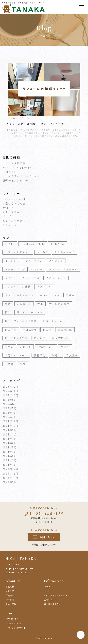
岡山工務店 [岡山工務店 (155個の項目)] (30, 330)
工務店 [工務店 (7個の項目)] (9, 347)
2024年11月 (10, 421)
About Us (13, 581)
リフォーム (10, 225)
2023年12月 (10, 469)
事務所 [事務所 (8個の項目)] (70, 295)
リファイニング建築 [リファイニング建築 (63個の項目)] (18, 287)
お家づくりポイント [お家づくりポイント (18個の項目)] (18, 252)
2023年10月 (10, 478)
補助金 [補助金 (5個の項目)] (9, 364)
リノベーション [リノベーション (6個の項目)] (56, 278)
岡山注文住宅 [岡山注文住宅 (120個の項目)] (60, 338)
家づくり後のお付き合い (56, 595)
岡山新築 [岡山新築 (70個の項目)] (40, 338)
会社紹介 (10, 595)
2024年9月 (10, 430)
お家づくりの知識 (14, 203)
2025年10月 (10, 395)
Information (54, 581)
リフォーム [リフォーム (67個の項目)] (44, 287)
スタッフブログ (12, 212)
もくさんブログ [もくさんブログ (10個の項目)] (64, 252)
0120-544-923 (47, 513)
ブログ (7, 216)
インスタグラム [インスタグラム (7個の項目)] (33, 261)
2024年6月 (10, 443)
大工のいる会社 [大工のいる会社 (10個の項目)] (59, 304)
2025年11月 (10, 391)
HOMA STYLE (14, 624)
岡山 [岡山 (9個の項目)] (8, 312)
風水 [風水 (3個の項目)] (23, 364)
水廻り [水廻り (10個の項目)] (65, 347)
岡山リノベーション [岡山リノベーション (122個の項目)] (30, 312)
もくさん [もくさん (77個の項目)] (43, 252)
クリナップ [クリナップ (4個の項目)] (56, 261)
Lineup (11, 613)
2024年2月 (10, 460)
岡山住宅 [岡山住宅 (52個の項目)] (11, 330)
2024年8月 (10, 434)
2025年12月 (10, 386)
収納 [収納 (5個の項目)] (8, 304)
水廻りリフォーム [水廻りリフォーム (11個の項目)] (17, 355)
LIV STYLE (12, 619)
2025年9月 (10, 400)
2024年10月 (10, 426)
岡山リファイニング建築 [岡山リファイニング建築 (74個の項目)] (21, 321)
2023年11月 (10, 473)
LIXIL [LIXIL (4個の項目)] (10, 244)
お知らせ (8, 208)
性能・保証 (11, 604)
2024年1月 (10, 465)
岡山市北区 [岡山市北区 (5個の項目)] (65, 330)
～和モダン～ (11, 172)
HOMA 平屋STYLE (16, 628)
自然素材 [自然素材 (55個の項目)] (72, 355)
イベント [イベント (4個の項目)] (11, 261)
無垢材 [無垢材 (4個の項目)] (56, 355)
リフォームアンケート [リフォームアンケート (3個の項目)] (19, 295)
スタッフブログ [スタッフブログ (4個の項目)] (15, 269)
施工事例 (10, 600)
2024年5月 (10, 447)
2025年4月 (10, 413)
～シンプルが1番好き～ (18, 167)
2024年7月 (10, 439)
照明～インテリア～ (15, 180)
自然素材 (10, 587)
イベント (48, 591)
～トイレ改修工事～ (15, 163)
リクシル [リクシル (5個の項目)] (11, 278)
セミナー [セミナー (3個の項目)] (37, 269)
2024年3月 (10, 456)
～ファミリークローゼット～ (21, 176)
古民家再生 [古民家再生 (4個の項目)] (24, 304)
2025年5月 (10, 408)
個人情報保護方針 (52, 604)
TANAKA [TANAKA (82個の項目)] (57, 244)
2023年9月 (10, 482)
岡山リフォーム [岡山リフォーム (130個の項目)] (53, 321)
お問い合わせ (47, 537)
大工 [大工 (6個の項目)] (40, 304)
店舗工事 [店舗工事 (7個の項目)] (26, 347)
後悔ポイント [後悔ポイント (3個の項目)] (46, 347)
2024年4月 (10, 452)
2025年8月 (10, 404)
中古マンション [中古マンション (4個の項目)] (50, 295)
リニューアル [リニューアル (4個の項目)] (31, 278)
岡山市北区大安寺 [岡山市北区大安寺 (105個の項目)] (17, 338)
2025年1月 (10, 417)
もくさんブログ (12, 221)
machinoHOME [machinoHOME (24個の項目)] (33, 244)
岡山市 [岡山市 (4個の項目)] (47, 330)
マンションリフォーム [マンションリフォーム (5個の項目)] (63, 269)
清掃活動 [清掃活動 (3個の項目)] (40, 355)
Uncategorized (14, 199)
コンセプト (11, 591)
